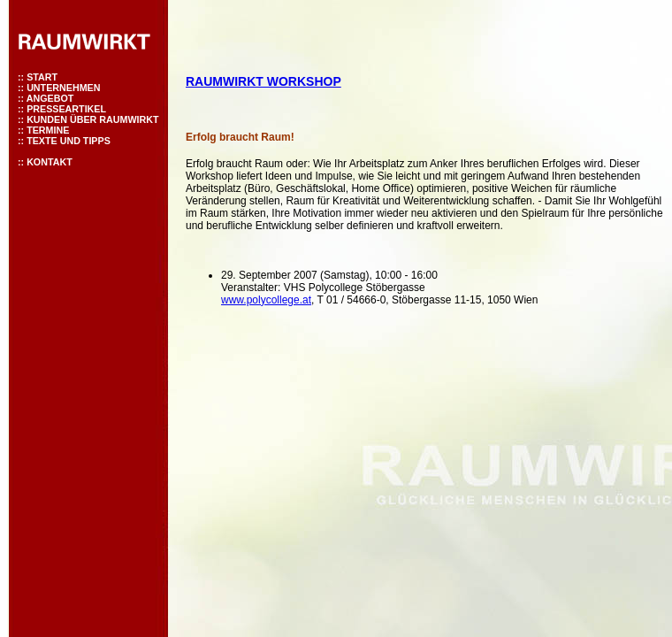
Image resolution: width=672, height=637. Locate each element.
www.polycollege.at (266, 300)
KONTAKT (50, 162)
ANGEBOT (50, 98)
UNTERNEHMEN (63, 88)
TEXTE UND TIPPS (69, 141)
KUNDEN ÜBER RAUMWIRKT (92, 119)
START (42, 77)
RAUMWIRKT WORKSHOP (263, 81)
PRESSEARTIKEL (66, 109)
